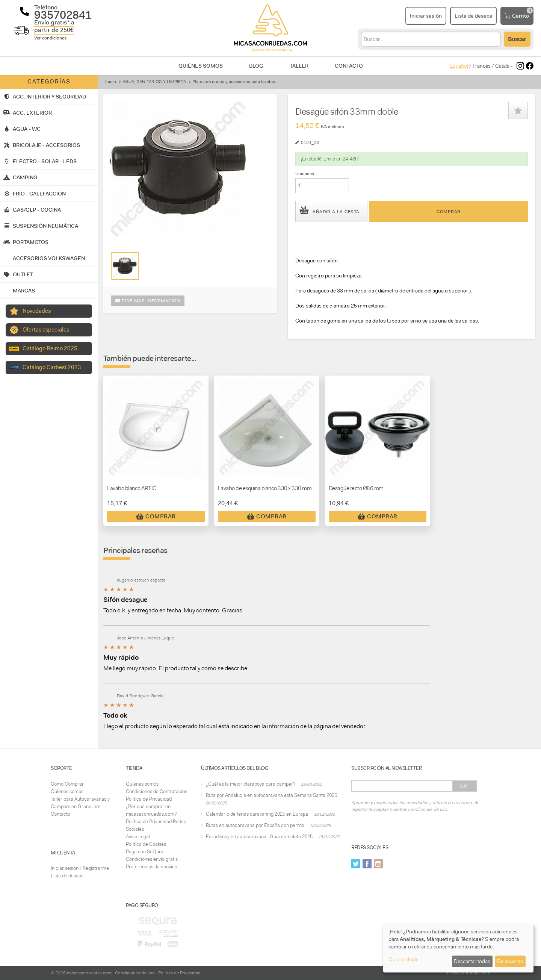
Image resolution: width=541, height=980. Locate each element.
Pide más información (148, 301)
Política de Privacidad (149, 799)
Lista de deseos (67, 876)
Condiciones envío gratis (152, 859)
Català (502, 66)
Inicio (111, 82)
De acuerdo (510, 961)
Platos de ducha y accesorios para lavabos (234, 82)
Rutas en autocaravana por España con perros (255, 825)
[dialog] (458, 948)
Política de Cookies (146, 844)
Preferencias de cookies (151, 867)
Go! (465, 786)
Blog (256, 66)
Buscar (517, 39)
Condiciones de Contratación (157, 791)
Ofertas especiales (46, 330)
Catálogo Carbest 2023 (52, 367)
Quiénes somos (201, 66)
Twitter (356, 864)
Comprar (449, 212)
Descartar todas (472, 961)
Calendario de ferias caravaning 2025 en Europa (257, 814)
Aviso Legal (138, 837)
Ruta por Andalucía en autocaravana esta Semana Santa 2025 (271, 795)
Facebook (367, 864)
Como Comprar (67, 784)
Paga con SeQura (145, 852)
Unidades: (305, 174)
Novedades (37, 311)
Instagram (378, 864)
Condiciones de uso (135, 973)
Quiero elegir (403, 959)
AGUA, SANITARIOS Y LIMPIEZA (154, 82)
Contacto (349, 66)
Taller (299, 66)
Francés (482, 66)
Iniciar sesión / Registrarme (80, 868)
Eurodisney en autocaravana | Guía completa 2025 (259, 837)
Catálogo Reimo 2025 (50, 348)
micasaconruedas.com (89, 973)
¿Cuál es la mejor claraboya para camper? (251, 784)
